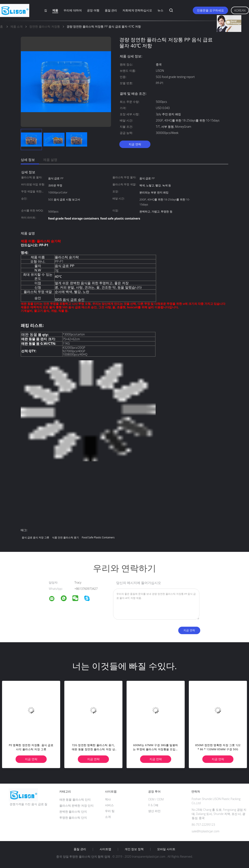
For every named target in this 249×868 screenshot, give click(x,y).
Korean (240, 10)
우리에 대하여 (73, 10)
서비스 (109, 805)
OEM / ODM (156, 799)
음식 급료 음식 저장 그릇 (35, 537)
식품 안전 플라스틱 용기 (65, 537)
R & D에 (153, 805)
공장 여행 (93, 10)
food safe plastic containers (98, 537)
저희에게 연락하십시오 (137, 10)
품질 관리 (111, 10)
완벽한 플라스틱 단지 (73, 812)
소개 (108, 817)
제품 (55, 10)
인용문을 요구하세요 (210, 10)
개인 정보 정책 (134, 849)
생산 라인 (154, 811)
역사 (108, 799)
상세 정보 (28, 160)
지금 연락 (135, 144)
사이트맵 (105, 849)
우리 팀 (110, 811)
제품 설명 (50, 160)
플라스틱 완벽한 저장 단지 (76, 805)
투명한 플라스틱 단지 (73, 818)
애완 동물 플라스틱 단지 (75, 799)
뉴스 (160, 10)
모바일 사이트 (166, 849)
